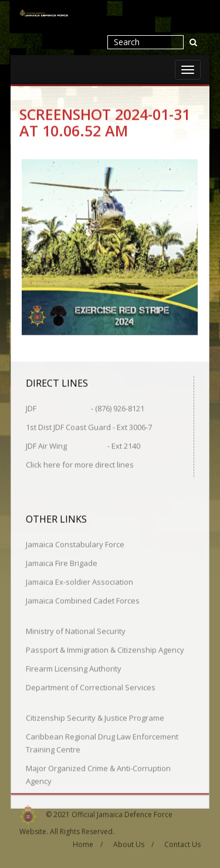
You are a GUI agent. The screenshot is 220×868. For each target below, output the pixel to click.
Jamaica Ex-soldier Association (79, 581)
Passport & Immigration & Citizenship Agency (105, 649)
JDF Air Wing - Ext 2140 (83, 445)
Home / (88, 843)
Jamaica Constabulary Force (75, 544)
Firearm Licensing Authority (74, 668)
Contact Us (182, 843)
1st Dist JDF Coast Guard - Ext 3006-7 (89, 427)
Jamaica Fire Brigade (62, 563)
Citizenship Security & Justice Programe (95, 717)
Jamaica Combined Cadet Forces (83, 600)
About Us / (133, 843)
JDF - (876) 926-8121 (85, 408)
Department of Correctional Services (91, 687)
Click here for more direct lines (80, 464)
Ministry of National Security (76, 631)
